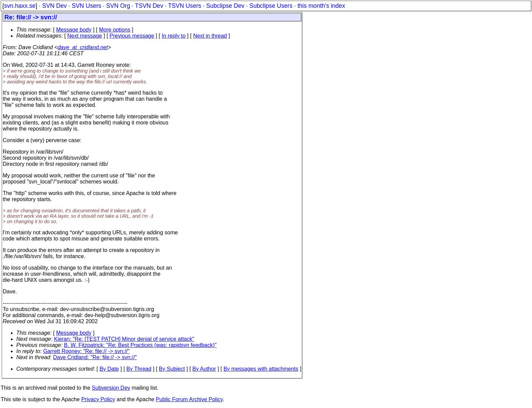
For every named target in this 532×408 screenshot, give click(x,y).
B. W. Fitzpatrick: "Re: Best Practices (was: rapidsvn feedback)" (140, 345)
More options (115, 30)
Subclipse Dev (225, 6)
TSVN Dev (149, 6)
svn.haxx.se (20, 6)
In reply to (174, 36)
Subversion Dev (111, 388)
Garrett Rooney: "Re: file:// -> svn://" (86, 351)
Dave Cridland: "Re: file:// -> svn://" (95, 357)
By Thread (139, 369)
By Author (204, 369)
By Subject (172, 369)
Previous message (132, 36)
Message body (74, 30)
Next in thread (210, 36)
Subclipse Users (271, 6)
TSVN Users (185, 6)
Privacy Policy (98, 399)
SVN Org (118, 6)
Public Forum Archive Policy (189, 399)
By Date (109, 369)
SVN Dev (54, 6)
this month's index (321, 6)
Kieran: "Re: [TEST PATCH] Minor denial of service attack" (124, 339)
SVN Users (86, 6)
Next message (84, 36)
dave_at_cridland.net (83, 47)
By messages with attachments (261, 369)
